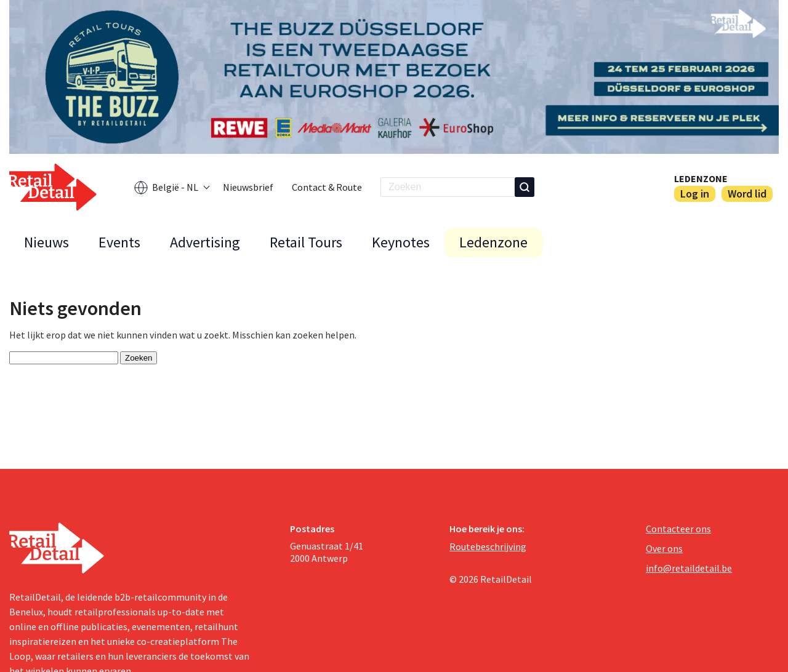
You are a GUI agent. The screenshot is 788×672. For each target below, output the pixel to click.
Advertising (205, 242)
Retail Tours (306, 242)
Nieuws (46, 242)
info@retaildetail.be (689, 568)
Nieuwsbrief (248, 187)
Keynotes (401, 242)
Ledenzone (701, 178)
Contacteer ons (678, 529)
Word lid (747, 194)
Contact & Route (327, 187)
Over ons (664, 548)
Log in (695, 194)
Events (119, 242)
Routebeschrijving (488, 546)
